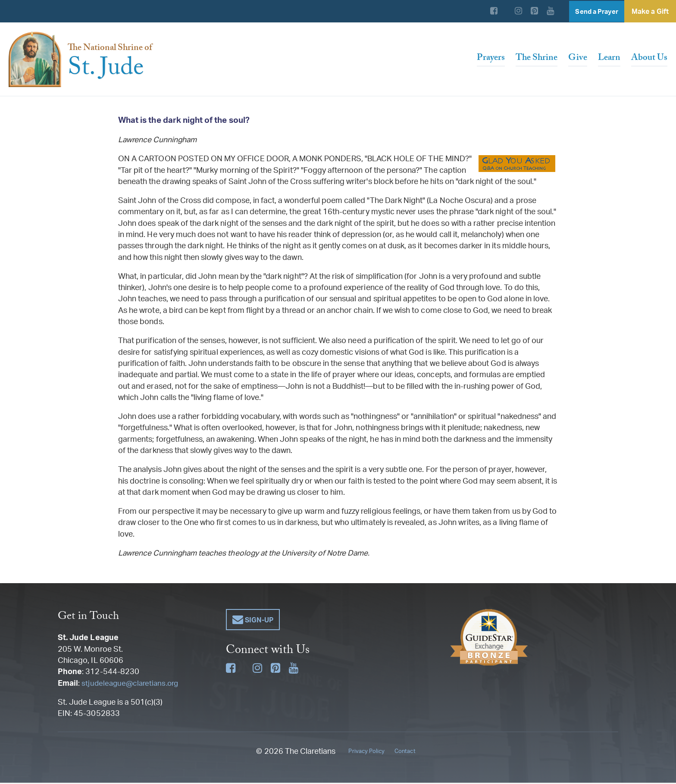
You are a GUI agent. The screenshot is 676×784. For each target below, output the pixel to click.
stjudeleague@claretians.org (132, 684)
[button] (253, 621)
